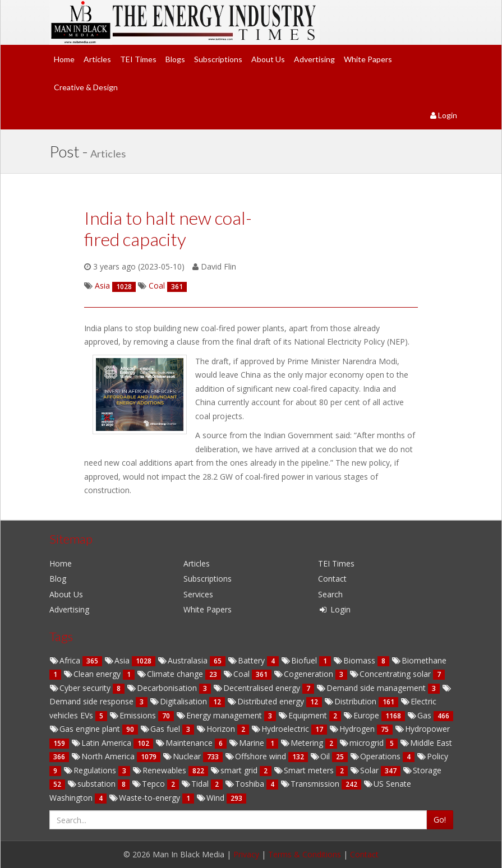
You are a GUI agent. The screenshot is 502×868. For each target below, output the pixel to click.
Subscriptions (218, 59)
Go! (440, 820)
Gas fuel (161, 729)
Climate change (171, 674)
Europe (362, 715)
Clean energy (93, 674)
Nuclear (183, 756)
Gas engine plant (86, 729)
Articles (97, 59)
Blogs (175, 59)
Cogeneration (305, 674)
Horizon (217, 729)
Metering (303, 743)
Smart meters (305, 770)
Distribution (351, 701)
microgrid (363, 743)
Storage (422, 770)
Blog (58, 579)
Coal (238, 674)
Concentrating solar (391, 674)
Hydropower (422, 729)
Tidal (196, 784)
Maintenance (185, 743)
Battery (247, 660)
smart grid (235, 770)
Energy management (220, 715)
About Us (268, 59)
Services (198, 594)
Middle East (426, 743)
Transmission (311, 784)
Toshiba (246, 784)
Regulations (91, 770)
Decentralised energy (258, 688)
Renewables (160, 770)
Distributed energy (267, 701)
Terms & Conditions (305, 854)
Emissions (134, 715)
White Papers (368, 59)
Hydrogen (353, 729)
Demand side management (372, 688)
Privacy (246, 854)
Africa (66, 660)
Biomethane (419, 660)
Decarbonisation (163, 688)
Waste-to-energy (146, 798)
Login (444, 115)
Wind (211, 798)
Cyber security (81, 688)
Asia (118, 660)
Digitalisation (179, 701)
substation (93, 784)
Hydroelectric (281, 729)
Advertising (314, 59)
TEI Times (138, 59)
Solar (365, 770)
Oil (321, 756)
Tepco (149, 784)
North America (104, 756)
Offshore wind (257, 756)
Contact (332, 579)
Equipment (304, 715)
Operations (376, 756)
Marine (248, 743)
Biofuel (300, 660)
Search (330, 594)
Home (64, 59)
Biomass (355, 660)
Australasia (184, 660)
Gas (420, 715)
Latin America (102, 743)
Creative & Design (86, 87)
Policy (432, 756)
